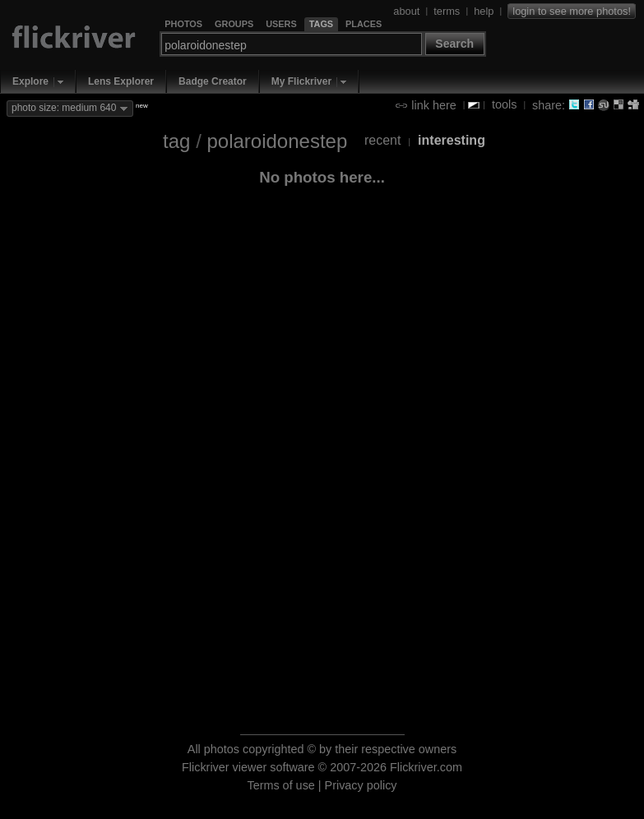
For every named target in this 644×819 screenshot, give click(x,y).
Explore (30, 81)
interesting (452, 140)
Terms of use (280, 785)
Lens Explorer (121, 81)
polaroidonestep (277, 141)
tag (176, 141)
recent (382, 140)
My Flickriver (301, 81)
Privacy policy (361, 785)
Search (454, 44)
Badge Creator (213, 81)
